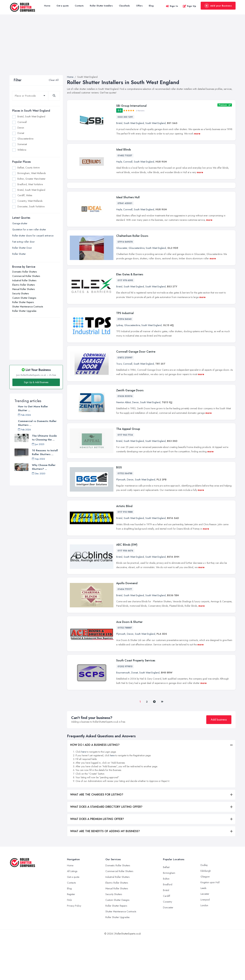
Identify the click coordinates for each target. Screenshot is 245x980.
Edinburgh (206, 913)
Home (47, 6)
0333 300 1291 (125, 117)
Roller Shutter (19, 254)
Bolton (166, 921)
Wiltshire (22, 150)
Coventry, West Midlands (30, 201)
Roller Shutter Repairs (23, 302)
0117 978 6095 (125, 323)
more (197, 134)
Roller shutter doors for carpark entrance (33, 236)
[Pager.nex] (154, 744)
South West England (134, 123)
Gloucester (122, 290)
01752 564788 (125, 516)
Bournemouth (123, 715)
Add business (219, 762)
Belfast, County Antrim (29, 168)
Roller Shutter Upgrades (24, 311)
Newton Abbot (123, 445)
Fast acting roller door (23, 242)
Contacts (79, 6)
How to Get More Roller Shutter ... (33, 408)
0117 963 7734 (125, 477)
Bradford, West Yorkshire (30, 184)
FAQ (69, 942)
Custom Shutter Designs (24, 298)
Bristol (119, 123)
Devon (21, 128)
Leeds (203, 930)
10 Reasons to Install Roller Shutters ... (45, 452)
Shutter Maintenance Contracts (28, 307)
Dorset (21, 133)
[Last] (162, 744)
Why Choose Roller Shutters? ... (44, 467)
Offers (139, 6)
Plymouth (121, 522)
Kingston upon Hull (210, 925)
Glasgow (205, 919)
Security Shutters (21, 293)
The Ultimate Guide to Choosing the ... (44, 438)
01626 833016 (125, 439)
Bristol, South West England (31, 116)
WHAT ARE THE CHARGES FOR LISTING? (97, 837)
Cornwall (22, 122)
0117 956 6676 (125, 593)
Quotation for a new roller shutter (29, 229)
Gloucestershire (25, 139)
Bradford (168, 927)
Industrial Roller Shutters (24, 280)
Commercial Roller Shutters (26, 276)
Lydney (120, 367)
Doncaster (168, 950)
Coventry (168, 944)
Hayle (119, 162)
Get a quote (63, 6)
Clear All (54, 80)
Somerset (22, 144)
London (204, 948)
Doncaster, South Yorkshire (31, 206)
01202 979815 (125, 709)
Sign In (172, 6)
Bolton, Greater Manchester (31, 179)
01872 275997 (125, 400)
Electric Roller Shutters (23, 285)
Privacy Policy (74, 948)
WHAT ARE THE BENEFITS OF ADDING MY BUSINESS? (105, 874)
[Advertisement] (122, 49)
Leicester (205, 936)
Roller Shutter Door (22, 248)
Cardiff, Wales (25, 195)
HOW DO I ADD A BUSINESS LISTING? (95, 787)
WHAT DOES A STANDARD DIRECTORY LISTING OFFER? (106, 849)
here (84, 794)
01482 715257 (125, 156)
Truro (119, 406)
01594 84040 (125, 361)
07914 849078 (125, 284)
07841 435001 (125, 246)
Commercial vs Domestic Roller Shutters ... (37, 423)
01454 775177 (125, 632)
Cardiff (167, 938)
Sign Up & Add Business (36, 382)
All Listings (72, 914)
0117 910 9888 (125, 554)
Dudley (204, 907)
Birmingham (169, 915)
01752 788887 (125, 670)
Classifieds (124, 6)
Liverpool (205, 942)
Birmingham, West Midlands (32, 173)
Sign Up (189, 6)
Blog (151, 6)
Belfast (166, 910)
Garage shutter (20, 223)
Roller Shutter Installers (101, 6)
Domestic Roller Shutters (25, 272)
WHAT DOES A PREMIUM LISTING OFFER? (97, 861)
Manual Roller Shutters (23, 289)
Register (71, 937)
